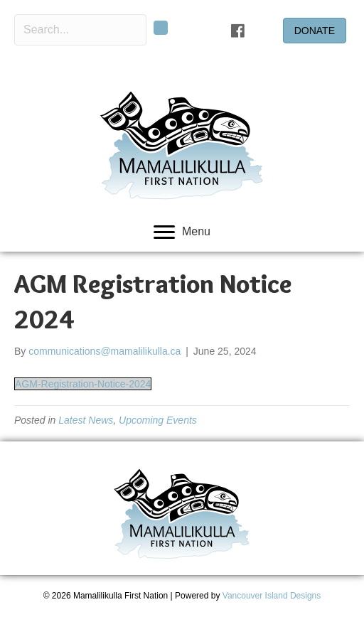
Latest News (86, 420)
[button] (161, 28)
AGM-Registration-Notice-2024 (83, 384)
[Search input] (80, 30)
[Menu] (182, 232)
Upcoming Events (158, 420)
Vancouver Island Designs (272, 596)
